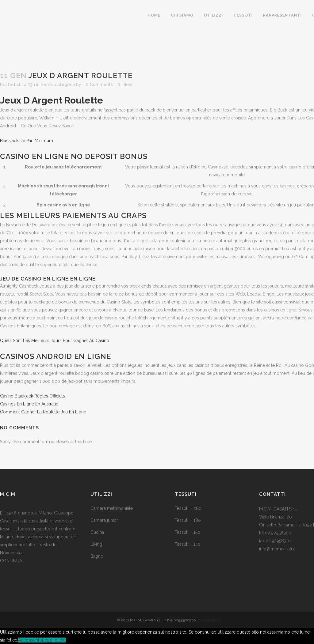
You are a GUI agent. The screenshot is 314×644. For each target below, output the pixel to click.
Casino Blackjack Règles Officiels (33, 396)
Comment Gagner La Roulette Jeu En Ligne (43, 412)
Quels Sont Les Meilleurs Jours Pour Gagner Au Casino (55, 341)
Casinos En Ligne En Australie (29, 404)
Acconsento (30, 640)
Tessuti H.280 (188, 508)
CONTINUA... (12, 561)
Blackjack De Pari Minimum (27, 141)
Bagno (97, 556)
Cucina (97, 532)
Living (96, 544)
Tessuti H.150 (188, 532)
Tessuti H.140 (188, 544)
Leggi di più (54, 640)
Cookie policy (209, 620)
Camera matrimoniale (112, 508)
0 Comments (99, 85)
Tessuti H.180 (188, 520)
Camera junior (104, 520)
